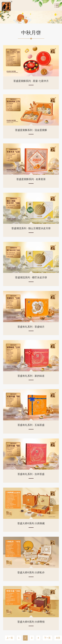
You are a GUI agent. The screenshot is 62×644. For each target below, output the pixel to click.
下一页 (47, 638)
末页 (58, 638)
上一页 (10, 638)
